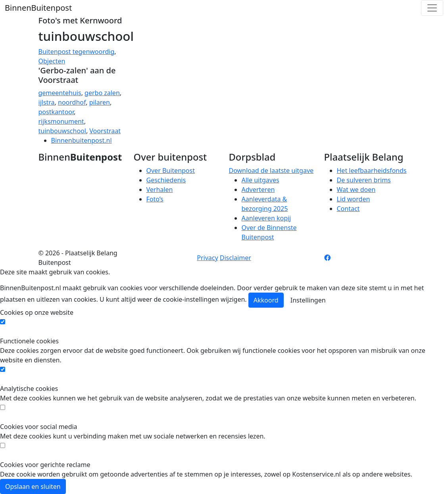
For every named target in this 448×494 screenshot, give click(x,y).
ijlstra (47, 102)
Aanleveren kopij (266, 218)
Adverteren (258, 190)
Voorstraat (105, 131)
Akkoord (266, 300)
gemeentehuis (60, 93)
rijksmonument (61, 121)
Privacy (207, 258)
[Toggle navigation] (432, 8)
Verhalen (160, 190)
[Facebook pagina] (327, 258)
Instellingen (308, 300)
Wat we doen (356, 190)
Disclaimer (236, 258)
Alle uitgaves (261, 180)
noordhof (72, 102)
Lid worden (354, 199)
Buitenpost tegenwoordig (77, 52)
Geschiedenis (166, 180)
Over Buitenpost (171, 170)
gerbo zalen (102, 93)
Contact (348, 209)
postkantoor (56, 112)
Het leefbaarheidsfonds (372, 170)
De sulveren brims (364, 180)
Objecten (52, 61)
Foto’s (155, 199)
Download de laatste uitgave (271, 170)
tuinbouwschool (62, 131)
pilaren (100, 102)
